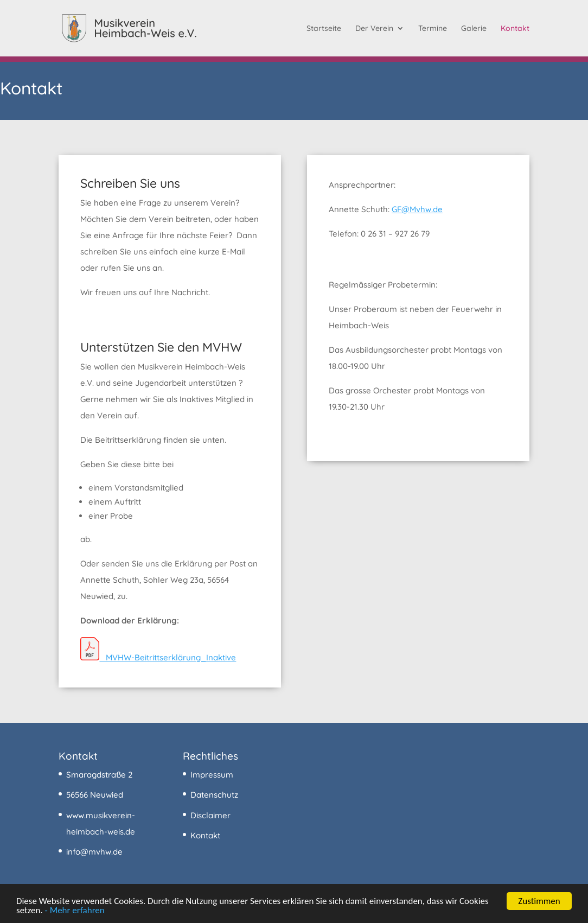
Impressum (212, 775)
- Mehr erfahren (75, 911)
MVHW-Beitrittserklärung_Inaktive (158, 657)
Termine (433, 29)
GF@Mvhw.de (417, 209)
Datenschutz (214, 795)
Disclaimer (210, 815)
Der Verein (374, 29)
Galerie (474, 29)
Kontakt (515, 29)
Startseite (324, 29)
